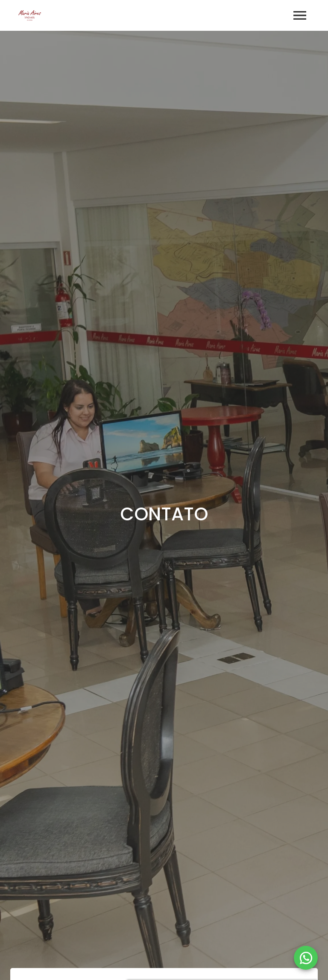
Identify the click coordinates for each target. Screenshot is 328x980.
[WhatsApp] (306, 958)
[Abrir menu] (300, 15)
